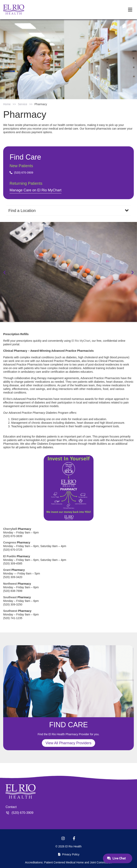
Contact (11, 807)
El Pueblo (10, 556)
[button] (4, 272)
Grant (7, 570)
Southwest (10, 611)
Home (7, 104)
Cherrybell (10, 529)
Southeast (10, 597)
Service (23, 104)
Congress (10, 542)
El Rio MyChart (81, 341)
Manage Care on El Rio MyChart (35, 190)
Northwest (10, 584)
